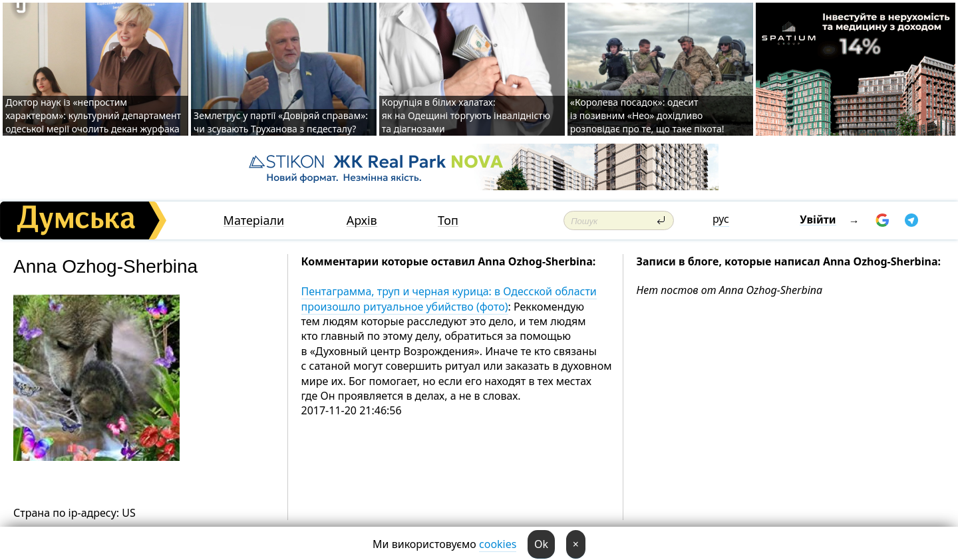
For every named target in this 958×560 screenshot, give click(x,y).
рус (721, 219)
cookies (498, 544)
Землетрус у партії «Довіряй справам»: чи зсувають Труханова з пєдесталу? (281, 122)
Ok (541, 544)
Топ (448, 220)
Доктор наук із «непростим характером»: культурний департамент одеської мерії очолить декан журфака (93, 115)
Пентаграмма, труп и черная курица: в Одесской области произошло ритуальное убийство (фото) (449, 299)
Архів (362, 220)
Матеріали (254, 220)
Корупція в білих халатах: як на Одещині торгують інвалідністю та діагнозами (466, 115)
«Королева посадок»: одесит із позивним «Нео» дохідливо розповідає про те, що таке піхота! (647, 115)
